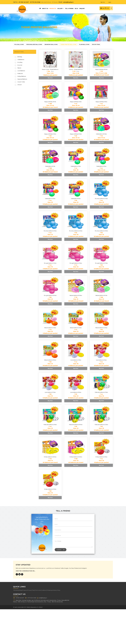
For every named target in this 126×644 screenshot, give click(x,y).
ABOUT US (45, 9)
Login (110, 2)
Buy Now (50, 78)
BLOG (76, 9)
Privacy (30, 590)
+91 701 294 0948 (36, 2)
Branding (16, 590)
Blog (21, 590)
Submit (61, 550)
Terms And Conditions (41, 590)
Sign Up (103, 2)
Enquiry (25, 590)
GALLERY (61, 8)
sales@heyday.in (70, 2)
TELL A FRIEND (69, 9)
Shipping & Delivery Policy (54, 590)
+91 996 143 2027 (24, 2)
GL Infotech (40, 607)
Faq (33, 590)
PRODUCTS (53, 9)
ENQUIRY (82, 9)
